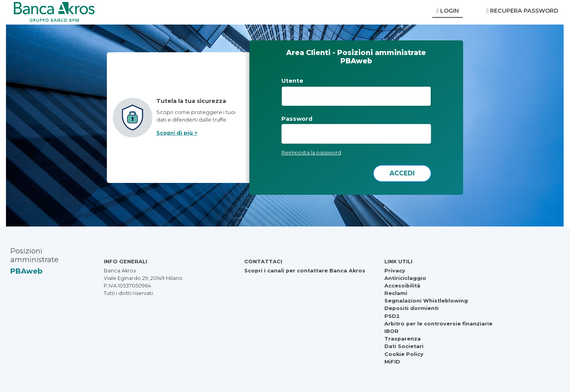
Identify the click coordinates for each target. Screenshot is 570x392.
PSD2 (392, 316)
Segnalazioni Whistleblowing (426, 301)
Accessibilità (402, 286)
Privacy (395, 271)
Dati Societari (404, 346)
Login (447, 11)
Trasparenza (403, 339)
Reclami (396, 293)
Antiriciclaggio (405, 278)
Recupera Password (522, 11)
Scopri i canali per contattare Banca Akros (305, 271)
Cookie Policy (404, 354)
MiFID (392, 362)
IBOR (391, 331)
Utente (292, 81)
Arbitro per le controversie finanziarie (438, 324)
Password (297, 119)
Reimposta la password (311, 152)
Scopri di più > (177, 133)
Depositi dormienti (411, 308)
